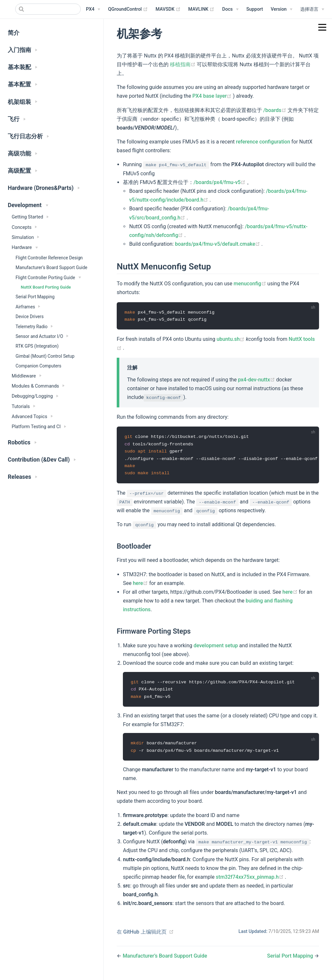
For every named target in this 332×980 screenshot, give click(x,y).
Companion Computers (38, 366)
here (141, 585)
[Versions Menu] (282, 9)
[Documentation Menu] (230, 9)
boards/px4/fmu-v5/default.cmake (218, 244)
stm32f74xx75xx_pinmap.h (250, 880)
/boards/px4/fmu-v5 (220, 182)
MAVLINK (202, 9)
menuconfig (251, 284)
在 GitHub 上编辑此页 (142, 934)
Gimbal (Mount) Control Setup (45, 356)
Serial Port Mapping (35, 297)
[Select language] (312, 9)
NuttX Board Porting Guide (46, 287)
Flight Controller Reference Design (49, 258)
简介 (14, 33)
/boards (275, 110)
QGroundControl (128, 9)
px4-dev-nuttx (257, 380)
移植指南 (183, 64)
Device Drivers (30, 316)
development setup (216, 647)
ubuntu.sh (231, 340)
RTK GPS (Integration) (37, 346)
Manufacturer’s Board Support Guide (51, 267)
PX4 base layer (213, 96)
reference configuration (263, 142)
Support (255, 9)
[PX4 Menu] (93, 9)
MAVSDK (168, 9)
